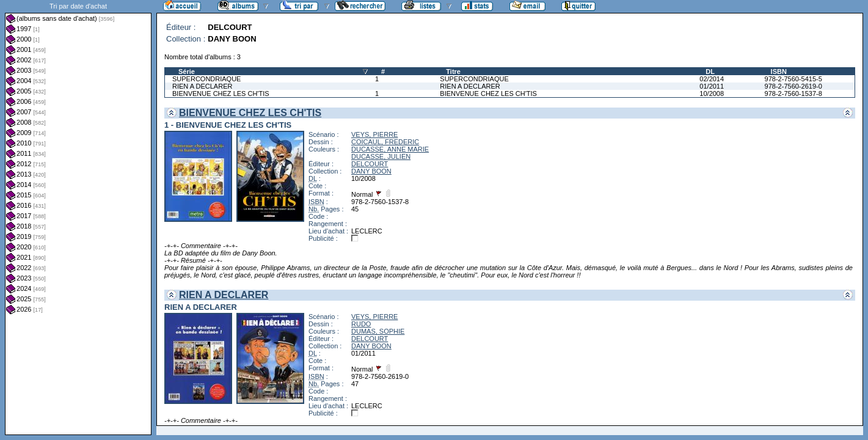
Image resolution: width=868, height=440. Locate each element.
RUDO (361, 324)
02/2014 (712, 79)
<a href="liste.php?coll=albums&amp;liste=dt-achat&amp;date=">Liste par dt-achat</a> (78, 218)
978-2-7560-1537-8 (793, 94)
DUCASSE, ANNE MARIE (390, 149)
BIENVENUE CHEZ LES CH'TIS (221, 94)
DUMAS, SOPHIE (378, 331)
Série (187, 71)
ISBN (779, 71)
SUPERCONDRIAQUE (206, 79)
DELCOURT (370, 164)
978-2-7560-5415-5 (793, 79)
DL (710, 71)
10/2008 (712, 94)
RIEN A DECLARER (202, 86)
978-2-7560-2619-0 (793, 86)
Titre (453, 71)
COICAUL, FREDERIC (385, 142)
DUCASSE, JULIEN (381, 156)
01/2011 (712, 86)
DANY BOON (371, 171)
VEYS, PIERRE (374, 134)
